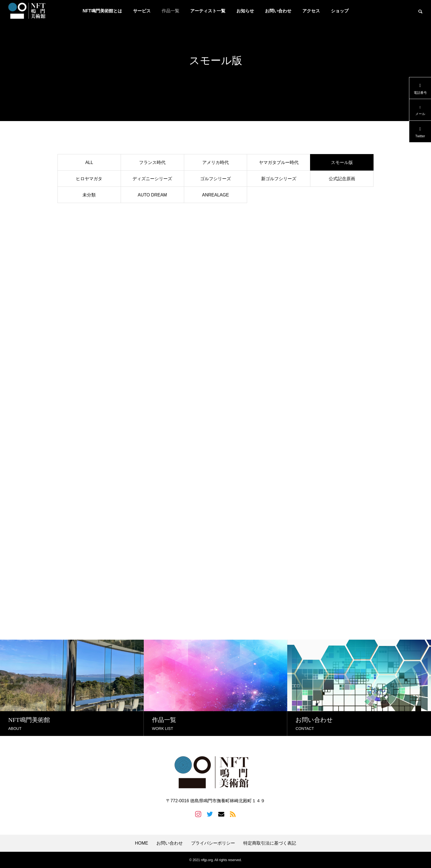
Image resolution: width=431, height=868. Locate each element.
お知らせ (245, 11)
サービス (142, 11)
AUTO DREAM (152, 195)
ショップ (340, 11)
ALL (89, 162)
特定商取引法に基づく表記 (270, 843)
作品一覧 (170, 11)
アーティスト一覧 (208, 11)
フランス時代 (152, 162)
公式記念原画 (342, 179)
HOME (142, 843)
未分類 (89, 195)
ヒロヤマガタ (89, 179)
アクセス (311, 11)
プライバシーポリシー (213, 843)
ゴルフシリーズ (215, 179)
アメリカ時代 (215, 162)
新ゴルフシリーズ (279, 179)
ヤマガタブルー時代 (279, 162)
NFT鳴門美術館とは (102, 11)
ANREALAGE (215, 195)
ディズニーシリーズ (152, 179)
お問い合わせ (278, 11)
